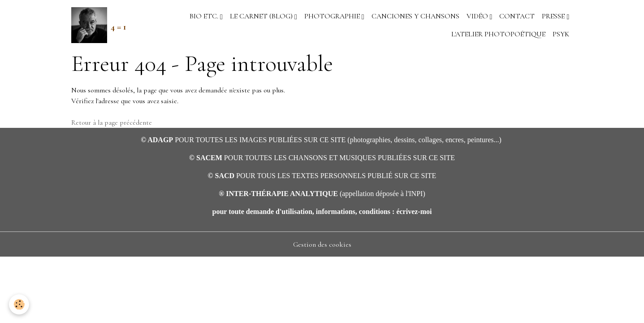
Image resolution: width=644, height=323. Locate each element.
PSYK (561, 34)
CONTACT (517, 16)
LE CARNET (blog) (262, 16)
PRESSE (554, 16)
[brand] (95, 25)
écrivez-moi (414, 212)
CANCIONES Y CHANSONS (415, 16)
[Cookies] (19, 304)
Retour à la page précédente (112, 122)
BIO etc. (205, 16)
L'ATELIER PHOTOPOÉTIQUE (498, 34)
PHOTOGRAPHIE (333, 16)
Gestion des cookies (322, 244)
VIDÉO (478, 16)
